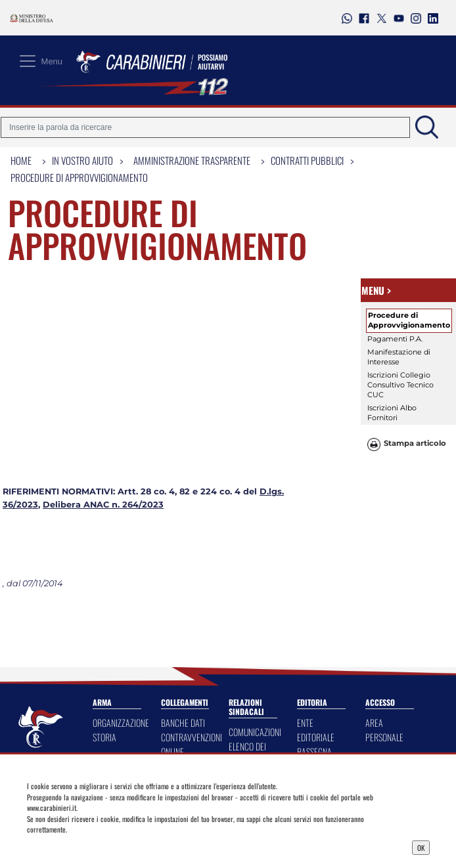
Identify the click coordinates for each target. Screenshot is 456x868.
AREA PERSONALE (384, 600)
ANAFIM (173, 709)
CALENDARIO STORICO (318, 673)
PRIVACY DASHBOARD (182, 644)
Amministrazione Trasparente (192, 160)
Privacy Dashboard (79, 846)
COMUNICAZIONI (255, 602)
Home (21, 160)
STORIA (104, 608)
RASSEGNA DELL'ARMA (314, 629)
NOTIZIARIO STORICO (315, 702)
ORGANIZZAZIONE (121, 593)
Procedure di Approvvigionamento (79, 177)
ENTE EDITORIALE (316, 600)
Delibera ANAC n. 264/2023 (103, 375)
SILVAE (308, 651)
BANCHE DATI (183, 593)
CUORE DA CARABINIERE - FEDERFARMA (185, 680)
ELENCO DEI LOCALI (247, 624)
